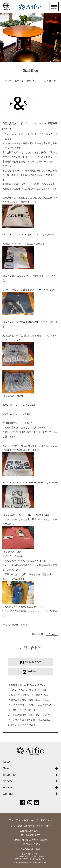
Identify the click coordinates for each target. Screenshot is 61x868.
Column (52, 634)
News (7, 762)
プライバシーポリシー (31, 854)
